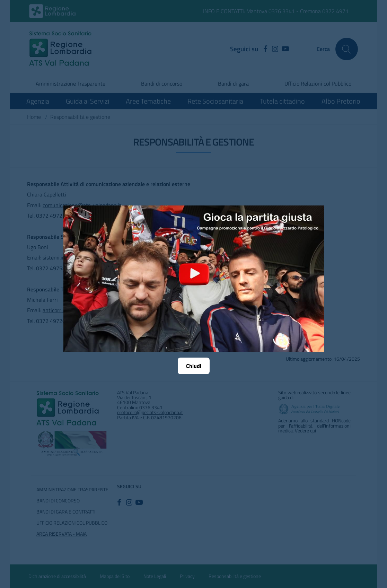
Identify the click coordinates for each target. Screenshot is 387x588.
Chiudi (194, 366)
